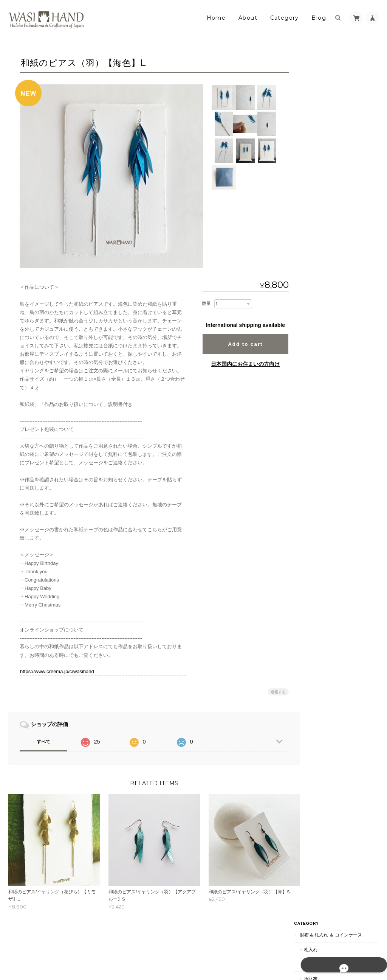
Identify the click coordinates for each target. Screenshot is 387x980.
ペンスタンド (334, 315)
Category (285, 18)
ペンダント (332, 198)
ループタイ (332, 256)
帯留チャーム (334, 652)
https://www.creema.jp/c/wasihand (57, 671)
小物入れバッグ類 (334, 432)
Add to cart (241, 344)
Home (216, 18)
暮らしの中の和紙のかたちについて (345, 705)
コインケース (334, 124)
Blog (319, 18)
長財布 (327, 95)
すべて (43, 742)
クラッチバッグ (336, 461)
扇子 (325, 623)
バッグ (327, 446)
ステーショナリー (334, 285)
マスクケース (334, 490)
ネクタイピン (334, 242)
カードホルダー (336, 373)
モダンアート (330, 564)
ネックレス (332, 169)
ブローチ (330, 212)
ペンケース (332, 329)
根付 (325, 608)
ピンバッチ (332, 227)
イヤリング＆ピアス (341, 154)
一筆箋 (327, 359)
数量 (202, 303)
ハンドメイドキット (341, 549)
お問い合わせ (331, 738)
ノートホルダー (336, 388)
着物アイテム (330, 593)
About (248, 18)
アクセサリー (330, 139)
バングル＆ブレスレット (345, 183)
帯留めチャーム (336, 271)
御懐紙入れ (332, 475)
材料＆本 (325, 505)
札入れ (327, 81)
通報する (274, 692)
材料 (325, 534)
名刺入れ (330, 300)
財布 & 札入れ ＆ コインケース (343, 62)
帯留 (325, 637)
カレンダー (332, 417)
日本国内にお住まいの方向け (241, 364)
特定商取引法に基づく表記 (345, 723)
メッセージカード (339, 344)
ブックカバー (334, 402)
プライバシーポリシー (295, 949)
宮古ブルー (328, 578)
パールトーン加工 (334, 667)
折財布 (327, 110)
